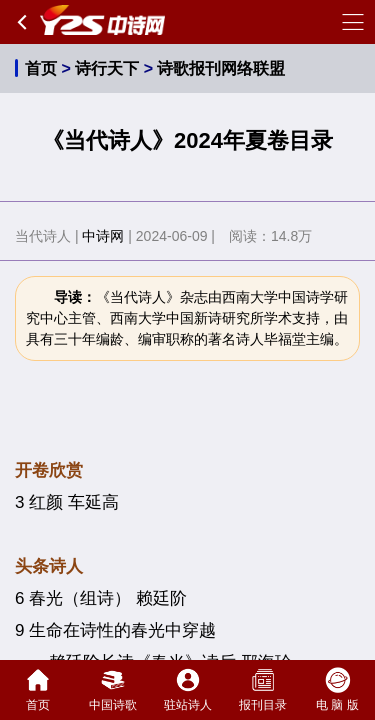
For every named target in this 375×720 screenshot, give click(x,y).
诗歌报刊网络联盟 (221, 68)
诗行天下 (107, 68)
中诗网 (103, 236)
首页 (41, 68)
